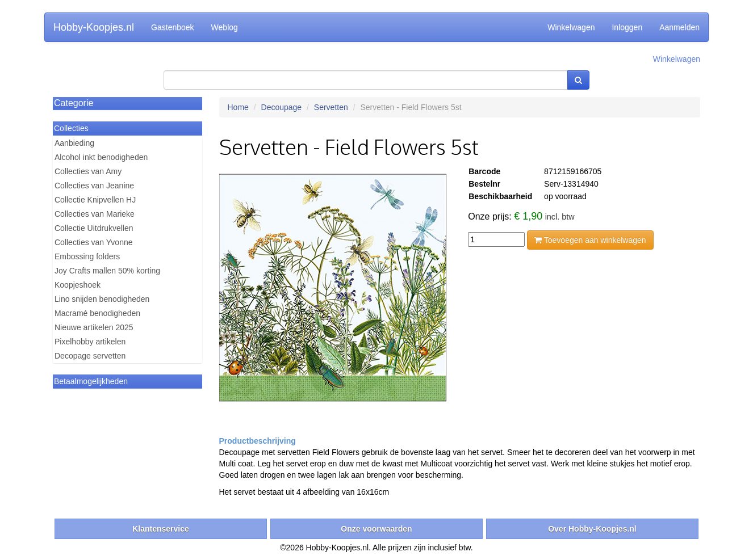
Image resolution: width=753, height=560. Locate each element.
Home (238, 107)
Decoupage (282, 107)
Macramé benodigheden (97, 313)
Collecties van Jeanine (94, 186)
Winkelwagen (571, 27)
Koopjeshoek (78, 285)
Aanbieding (74, 143)
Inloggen (627, 27)
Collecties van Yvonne (94, 242)
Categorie (74, 103)
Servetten (331, 107)
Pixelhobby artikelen (90, 342)
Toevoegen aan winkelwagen (590, 240)
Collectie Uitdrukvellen (94, 228)
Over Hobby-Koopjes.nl (592, 529)
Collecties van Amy (88, 171)
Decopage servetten (90, 356)
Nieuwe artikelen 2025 (94, 327)
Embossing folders (87, 256)
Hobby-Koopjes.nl (94, 27)
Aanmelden (679, 27)
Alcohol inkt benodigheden (101, 157)
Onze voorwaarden (376, 529)
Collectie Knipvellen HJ (95, 200)
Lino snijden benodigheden (102, 299)
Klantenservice (161, 529)
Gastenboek (173, 27)
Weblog (225, 27)
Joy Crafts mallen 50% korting (107, 271)
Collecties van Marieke (95, 214)
